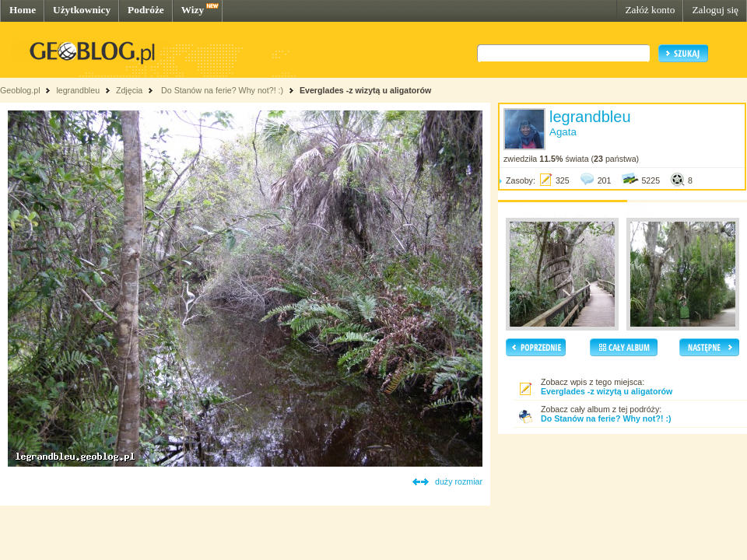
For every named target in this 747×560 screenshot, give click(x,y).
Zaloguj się (715, 10)
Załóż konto (650, 10)
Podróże (146, 10)
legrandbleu (78, 90)
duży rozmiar (459, 481)
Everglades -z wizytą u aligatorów (365, 90)
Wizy (193, 10)
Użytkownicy (82, 10)
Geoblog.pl (20, 90)
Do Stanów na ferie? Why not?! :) (221, 90)
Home (23, 10)
